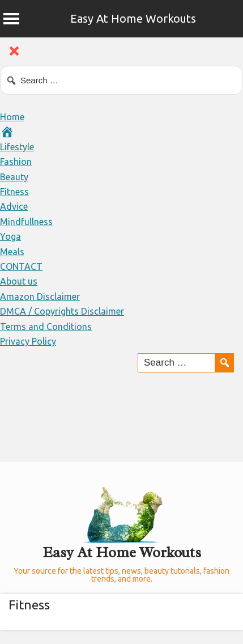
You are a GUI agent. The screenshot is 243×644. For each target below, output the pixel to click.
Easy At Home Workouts (133, 18)
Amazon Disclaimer (40, 296)
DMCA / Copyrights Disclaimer (62, 311)
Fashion (16, 162)
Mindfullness (26, 222)
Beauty (14, 177)
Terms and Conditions (46, 327)
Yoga (10, 236)
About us (19, 281)
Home (12, 117)
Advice (14, 206)
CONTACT (21, 266)
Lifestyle (17, 147)
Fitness (14, 192)
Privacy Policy (28, 341)
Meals (12, 252)
